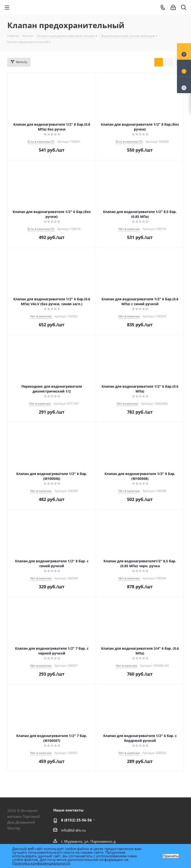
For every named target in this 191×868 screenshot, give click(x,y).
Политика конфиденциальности (41, 863)
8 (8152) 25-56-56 (76, 820)
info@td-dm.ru (73, 830)
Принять (171, 856)
